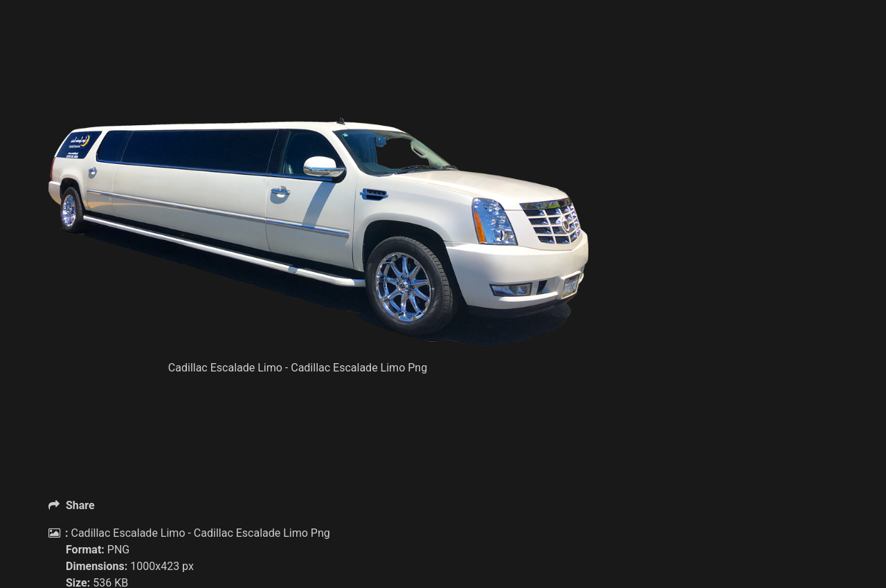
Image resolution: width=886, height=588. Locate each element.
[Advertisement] (318, 83)
